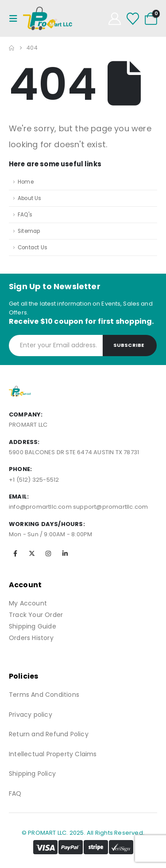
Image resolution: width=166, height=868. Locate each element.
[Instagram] (48, 554)
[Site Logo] (48, 19)
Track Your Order (36, 615)
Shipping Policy (32, 774)
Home (26, 182)
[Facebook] (15, 554)
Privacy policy (31, 715)
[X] (32, 554)
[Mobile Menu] (16, 19)
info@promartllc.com (40, 507)
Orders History (31, 638)
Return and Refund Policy (49, 734)
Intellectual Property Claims (53, 754)
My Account (28, 603)
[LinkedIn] (65, 554)
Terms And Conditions (44, 695)
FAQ (15, 793)
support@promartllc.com (110, 507)
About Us (30, 198)
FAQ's (25, 215)
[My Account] (115, 19)
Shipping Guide (33, 626)
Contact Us (33, 247)
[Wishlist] (133, 19)
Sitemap (29, 231)
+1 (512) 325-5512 (34, 480)
